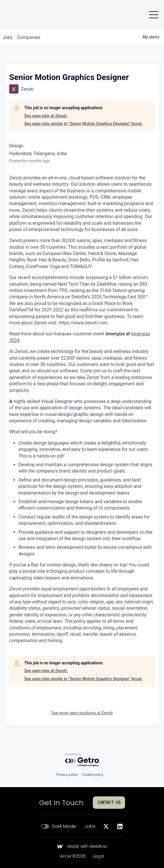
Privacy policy (67, 775)
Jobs (90, 826)
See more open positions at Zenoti (82, 713)
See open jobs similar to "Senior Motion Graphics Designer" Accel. (83, 124)
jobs (7, 37)
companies (29, 37)
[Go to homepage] (18, 15)
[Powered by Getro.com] (82, 760)
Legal (98, 856)
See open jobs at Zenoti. (46, 116)
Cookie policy (93, 775)
